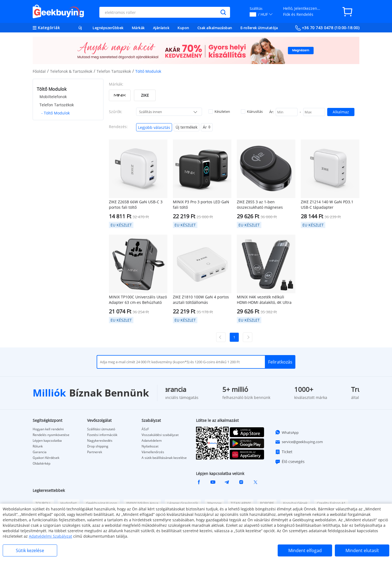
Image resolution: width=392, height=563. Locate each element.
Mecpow (214, 503)
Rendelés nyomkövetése (51, 435)
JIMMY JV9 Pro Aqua (142, 503)
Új (80, 28)
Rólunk (38, 446)
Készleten (219, 111)
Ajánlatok (161, 28)
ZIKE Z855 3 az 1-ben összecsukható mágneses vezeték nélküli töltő (260, 205)
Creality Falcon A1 (331, 503)
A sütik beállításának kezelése (164, 458)
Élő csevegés (290, 462)
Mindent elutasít (362, 550)
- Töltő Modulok (56, 113)
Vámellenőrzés (153, 452)
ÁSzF (145, 429)
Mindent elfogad (305, 550)
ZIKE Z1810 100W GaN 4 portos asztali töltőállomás (201, 300)
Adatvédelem (152, 441)
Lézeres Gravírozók (183, 503)
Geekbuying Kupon (102, 503)
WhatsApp (287, 432)
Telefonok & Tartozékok (71, 71)
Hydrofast (69, 503)
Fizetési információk (102, 435)
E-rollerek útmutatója (259, 28)
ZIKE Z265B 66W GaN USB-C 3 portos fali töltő (136, 205)
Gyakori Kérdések (46, 458)
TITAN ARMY (241, 503)
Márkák (138, 28)
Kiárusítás (252, 111)
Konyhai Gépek (295, 503)
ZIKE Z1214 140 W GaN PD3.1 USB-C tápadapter (327, 205)
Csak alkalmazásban (215, 28)
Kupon (183, 28)
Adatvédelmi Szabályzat (50, 536)
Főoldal (39, 71)
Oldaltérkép (42, 464)
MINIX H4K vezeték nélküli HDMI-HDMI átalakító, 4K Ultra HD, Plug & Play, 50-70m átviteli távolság (265, 300)
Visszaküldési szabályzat (160, 435)
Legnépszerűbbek (108, 28)
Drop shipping (98, 446)
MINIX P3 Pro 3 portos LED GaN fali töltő (201, 205)
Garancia (40, 452)
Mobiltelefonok (53, 97)
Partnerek (95, 452)
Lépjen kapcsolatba (47, 441)
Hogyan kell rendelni (48, 429)
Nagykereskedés (100, 441)
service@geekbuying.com (299, 442)
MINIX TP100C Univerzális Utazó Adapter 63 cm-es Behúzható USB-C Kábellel (138, 300)
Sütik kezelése (30, 550)
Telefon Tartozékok (114, 71)
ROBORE (267, 503)
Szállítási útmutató (101, 429)
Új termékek (186, 127)
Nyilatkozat (150, 446)
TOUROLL (43, 503)
